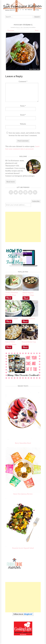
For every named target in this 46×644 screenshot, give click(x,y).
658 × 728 (23, 27)
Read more (11, 182)
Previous (10, 30)
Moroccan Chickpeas (31, 27)
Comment (23, 81)
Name (23, 106)
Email (23, 115)
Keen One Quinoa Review (23, 494)
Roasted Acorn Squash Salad (23, 548)
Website (23, 124)
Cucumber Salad (11, 318)
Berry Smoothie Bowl (23, 443)
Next (38, 30)
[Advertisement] (23, 227)
